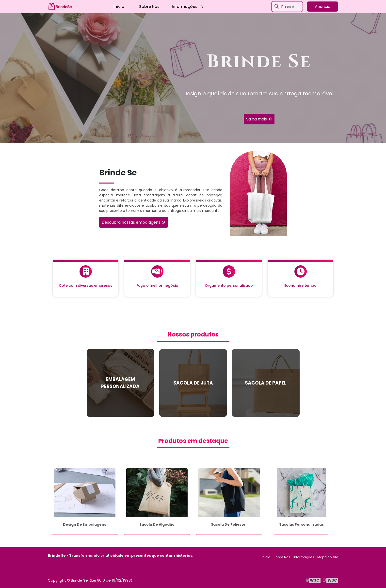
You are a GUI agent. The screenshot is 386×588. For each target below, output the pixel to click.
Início (119, 7)
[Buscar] (277, 7)
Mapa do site (328, 557)
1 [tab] (193, 137)
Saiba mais (257, 119)
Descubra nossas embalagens (131, 222)
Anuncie (323, 7)
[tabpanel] (193, 78)
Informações (188, 7)
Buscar (288, 7)
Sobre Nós (149, 7)
